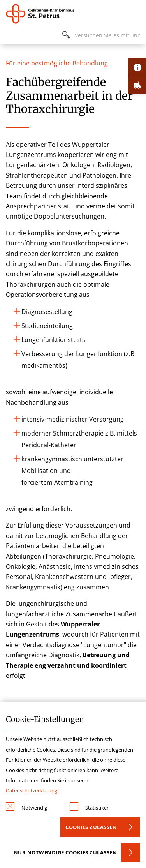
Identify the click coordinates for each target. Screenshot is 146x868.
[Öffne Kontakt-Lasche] (137, 67)
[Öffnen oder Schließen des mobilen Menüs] (10, 36)
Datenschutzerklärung (32, 790)
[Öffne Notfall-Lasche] (137, 85)
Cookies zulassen (91, 827)
